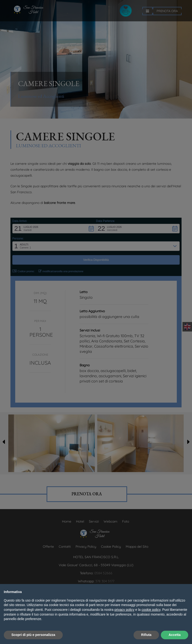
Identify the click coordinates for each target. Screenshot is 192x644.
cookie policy (151, 610)
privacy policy (124, 610)
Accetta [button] (175, 635)
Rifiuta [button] (146, 635)
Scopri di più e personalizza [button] (33, 635)
